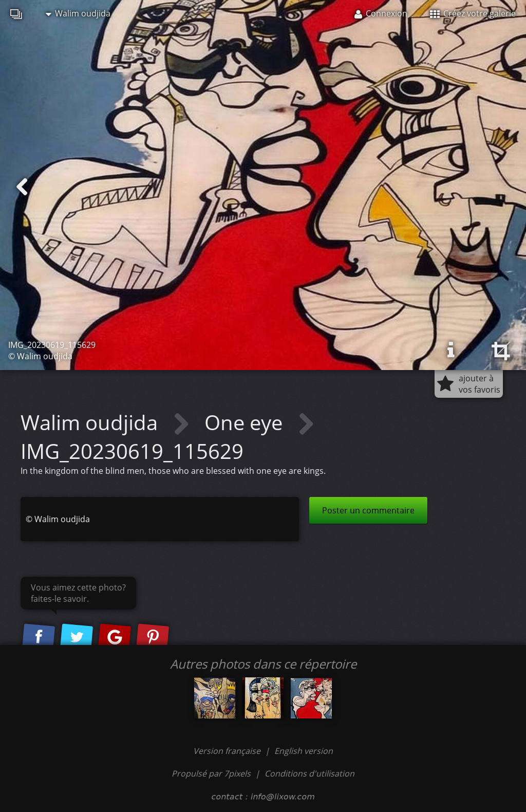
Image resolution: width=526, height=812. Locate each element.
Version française (228, 751)
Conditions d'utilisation (309, 773)
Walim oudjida (78, 13)
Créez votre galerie (473, 13)
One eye (246, 422)
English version (304, 751)
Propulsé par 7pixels (211, 773)
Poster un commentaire (368, 510)
